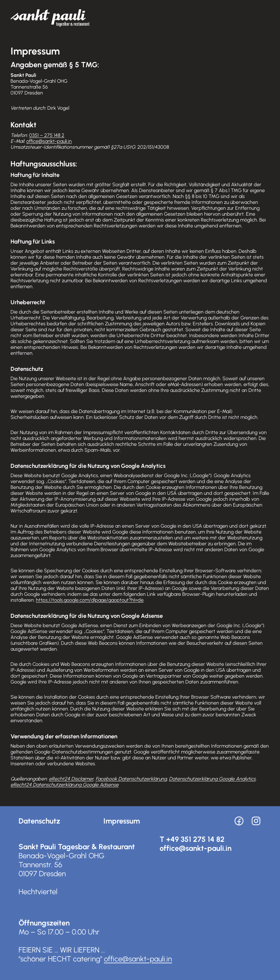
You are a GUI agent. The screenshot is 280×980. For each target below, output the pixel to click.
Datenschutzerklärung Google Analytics (212, 779)
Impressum (122, 821)
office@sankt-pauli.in (49, 141)
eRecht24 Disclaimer (71, 779)
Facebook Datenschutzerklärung (131, 779)
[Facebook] (239, 821)
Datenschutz (39, 821)
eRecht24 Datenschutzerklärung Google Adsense (65, 785)
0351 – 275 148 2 (47, 135)
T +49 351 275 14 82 (192, 839)
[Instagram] (256, 821)
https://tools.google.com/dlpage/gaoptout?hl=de (90, 600)
